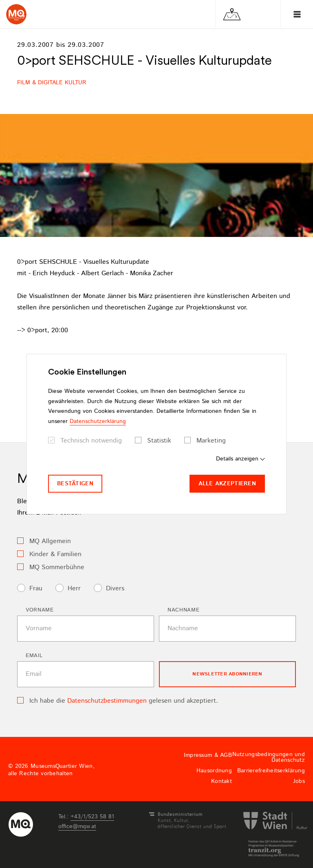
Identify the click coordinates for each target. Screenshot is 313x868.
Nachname (183, 610)
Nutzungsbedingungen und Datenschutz (269, 757)
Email (34, 656)
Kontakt (222, 781)
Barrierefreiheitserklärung (271, 771)
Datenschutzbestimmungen (107, 701)
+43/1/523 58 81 (92, 817)
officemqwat (77, 826)
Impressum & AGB (208, 755)
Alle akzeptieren (227, 484)
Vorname (40, 610)
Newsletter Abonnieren (227, 674)
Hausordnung (214, 771)
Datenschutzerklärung (98, 421)
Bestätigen (75, 484)
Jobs (299, 781)
